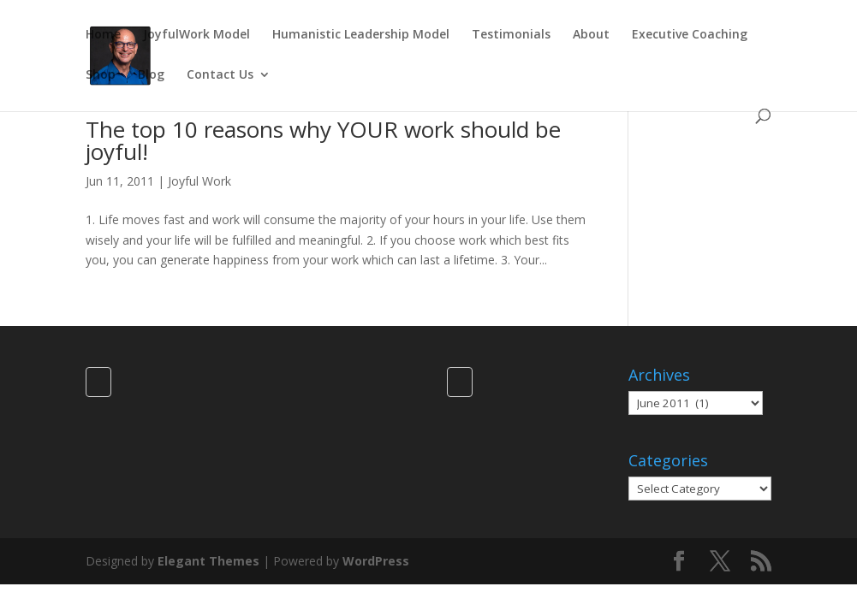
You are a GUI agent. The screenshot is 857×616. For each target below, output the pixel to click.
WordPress (376, 561)
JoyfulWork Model (196, 35)
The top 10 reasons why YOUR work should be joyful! (323, 140)
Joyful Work (199, 181)
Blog (151, 75)
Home (103, 35)
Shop (101, 75)
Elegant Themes (208, 561)
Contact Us (220, 75)
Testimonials (511, 35)
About (591, 35)
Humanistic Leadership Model (361, 35)
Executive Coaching (690, 35)
